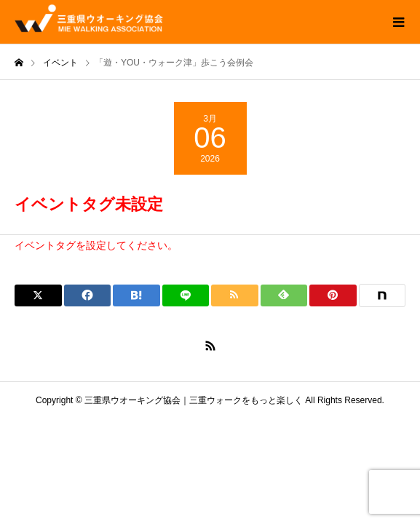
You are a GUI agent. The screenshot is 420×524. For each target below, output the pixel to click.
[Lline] (186, 295)
